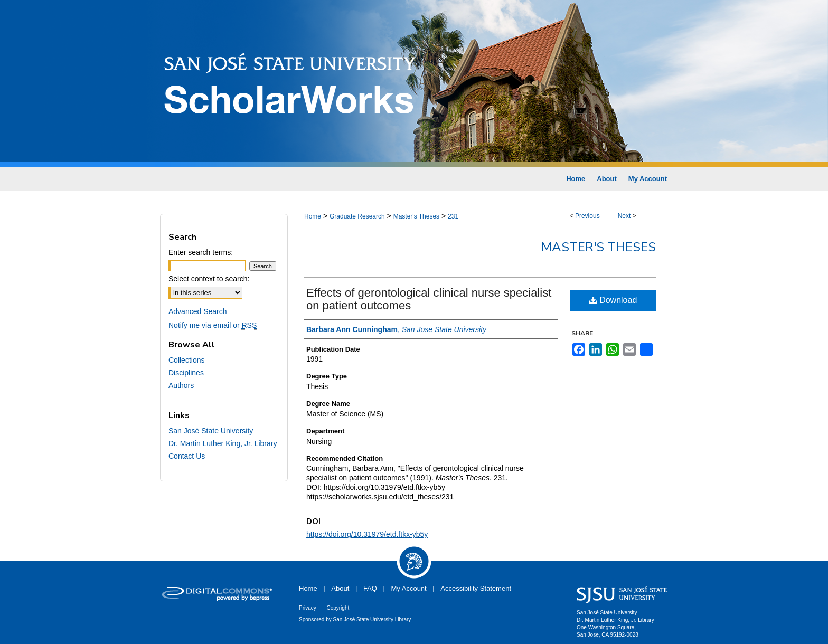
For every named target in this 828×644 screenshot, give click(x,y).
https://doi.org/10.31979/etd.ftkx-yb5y (367, 534)
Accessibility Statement (476, 588)
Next (624, 216)
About (340, 588)
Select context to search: (209, 279)
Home (313, 216)
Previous (587, 216)
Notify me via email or (213, 325)
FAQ (370, 588)
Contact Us (187, 456)
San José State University (211, 431)
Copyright (338, 608)
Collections (186, 360)
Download (613, 300)
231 (453, 216)
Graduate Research (357, 216)
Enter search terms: (201, 252)
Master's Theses (416, 216)
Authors (181, 385)
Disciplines (186, 373)
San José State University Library (372, 619)
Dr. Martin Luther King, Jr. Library (223, 443)
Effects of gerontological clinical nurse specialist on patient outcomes (429, 299)
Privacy (308, 608)
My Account (409, 588)
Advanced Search (198, 311)
